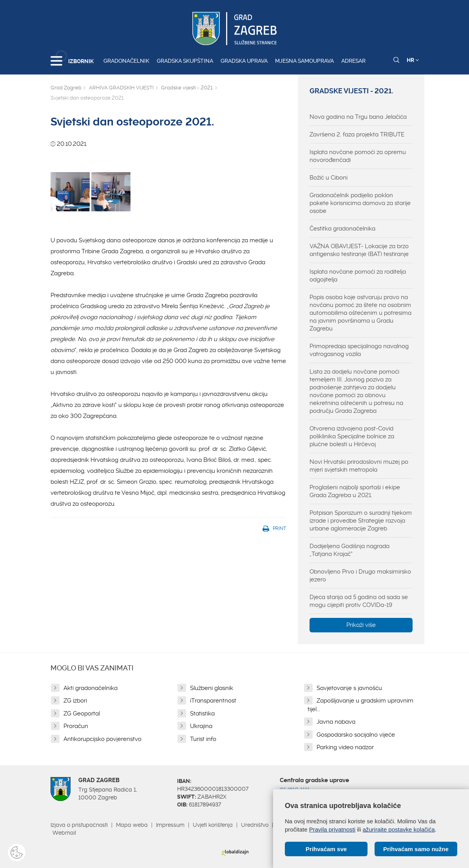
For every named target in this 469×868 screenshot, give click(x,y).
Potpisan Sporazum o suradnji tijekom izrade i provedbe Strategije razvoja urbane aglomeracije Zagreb (361, 521)
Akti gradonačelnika (91, 688)
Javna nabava (336, 722)
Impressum (170, 825)
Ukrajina (201, 726)
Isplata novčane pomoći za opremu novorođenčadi (358, 156)
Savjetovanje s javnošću (349, 688)
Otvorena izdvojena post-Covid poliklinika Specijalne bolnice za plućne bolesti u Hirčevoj (352, 436)
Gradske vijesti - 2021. (187, 88)
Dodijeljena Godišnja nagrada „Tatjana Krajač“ (349, 550)
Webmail (64, 833)
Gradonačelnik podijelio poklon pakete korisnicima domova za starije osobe (360, 203)
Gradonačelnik (126, 61)
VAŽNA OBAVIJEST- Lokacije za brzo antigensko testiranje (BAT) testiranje (359, 250)
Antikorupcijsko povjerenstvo (102, 739)
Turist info (203, 739)
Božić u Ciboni (329, 178)
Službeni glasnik (212, 688)
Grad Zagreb (66, 88)
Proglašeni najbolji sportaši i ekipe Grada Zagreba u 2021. (355, 491)
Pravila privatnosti (332, 829)
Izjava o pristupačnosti (79, 825)
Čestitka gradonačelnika (342, 229)
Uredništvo (255, 825)
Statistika (202, 714)
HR (413, 60)
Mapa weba (132, 825)
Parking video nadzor (345, 747)
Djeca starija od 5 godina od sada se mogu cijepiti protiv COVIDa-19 (359, 601)
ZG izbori (75, 701)
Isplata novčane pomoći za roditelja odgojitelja (358, 276)
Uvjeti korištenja (213, 825)
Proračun (76, 726)
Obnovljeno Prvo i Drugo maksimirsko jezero (360, 576)
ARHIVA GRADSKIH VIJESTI (121, 88)
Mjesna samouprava (304, 61)
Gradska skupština (185, 61)
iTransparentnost (213, 701)
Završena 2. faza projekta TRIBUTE (357, 134)
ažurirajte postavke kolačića (398, 829)
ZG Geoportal (82, 714)
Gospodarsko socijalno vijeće (356, 735)
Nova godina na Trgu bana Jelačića (358, 117)
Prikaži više (361, 625)
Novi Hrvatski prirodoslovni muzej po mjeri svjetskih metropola (359, 466)
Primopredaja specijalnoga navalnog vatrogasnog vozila (359, 350)
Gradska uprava (244, 61)
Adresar (353, 61)
